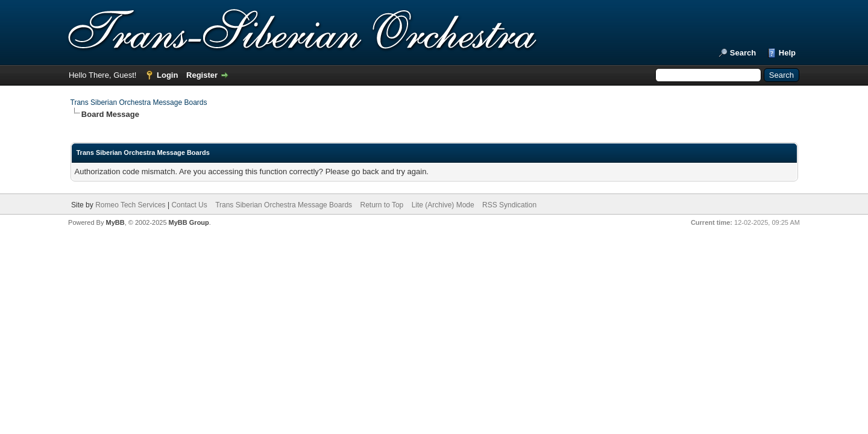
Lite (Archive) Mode (443, 205)
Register (202, 75)
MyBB (115, 222)
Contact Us (189, 205)
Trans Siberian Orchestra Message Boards (139, 102)
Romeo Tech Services (131, 205)
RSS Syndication (509, 205)
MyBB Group (189, 222)
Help (787, 53)
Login (167, 75)
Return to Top (382, 205)
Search (743, 53)
